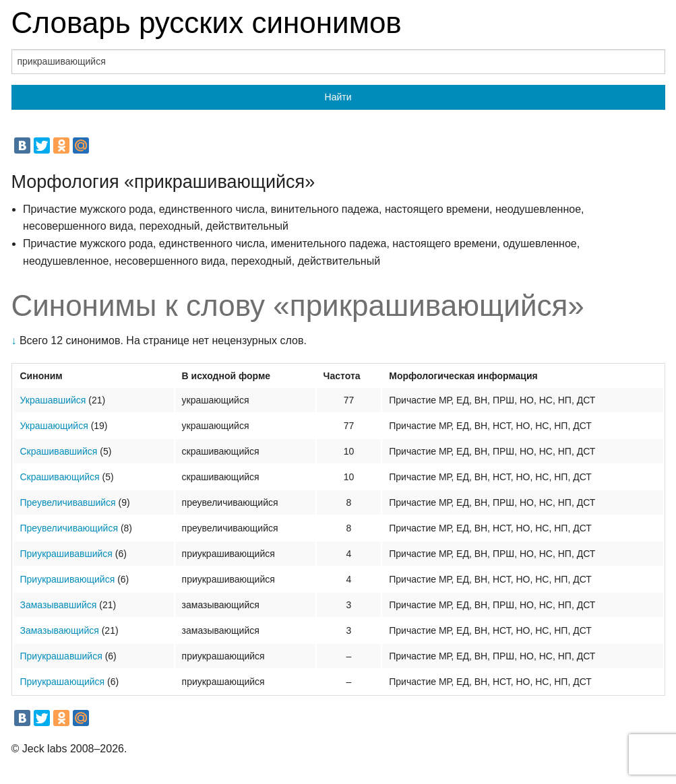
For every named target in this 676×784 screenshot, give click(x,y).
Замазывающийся (60, 630)
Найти (338, 97)
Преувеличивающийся (69, 528)
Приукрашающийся (63, 682)
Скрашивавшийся (59, 451)
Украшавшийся (53, 400)
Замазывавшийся (59, 605)
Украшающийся (54, 426)
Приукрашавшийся (61, 656)
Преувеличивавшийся (68, 502)
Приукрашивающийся (68, 579)
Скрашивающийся (60, 477)
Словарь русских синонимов (207, 23)
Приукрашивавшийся (66, 554)
